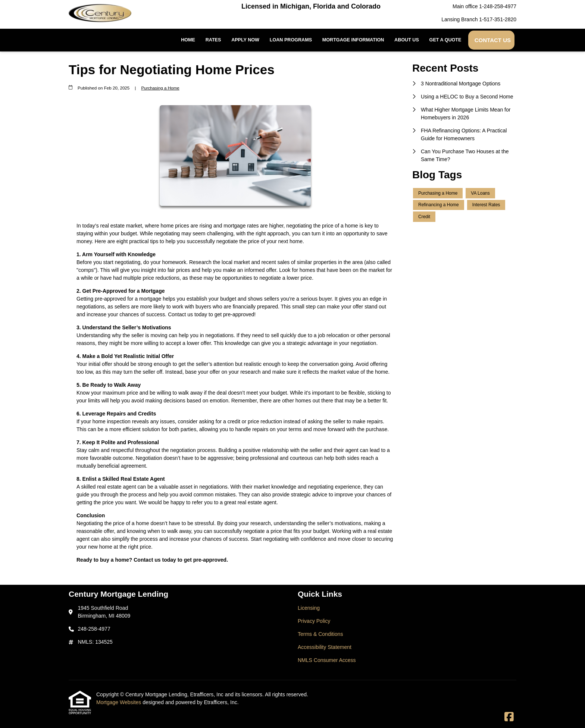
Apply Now (245, 40)
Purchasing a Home (160, 88)
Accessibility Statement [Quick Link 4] (325, 647)
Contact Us (493, 40)
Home (188, 40)
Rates (213, 40)
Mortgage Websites (119, 702)
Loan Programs (291, 40)
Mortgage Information (353, 40)
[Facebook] (509, 717)
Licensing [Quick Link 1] (309, 608)
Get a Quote (445, 40)
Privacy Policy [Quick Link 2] (314, 621)
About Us (407, 40)
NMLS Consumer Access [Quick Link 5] (327, 660)
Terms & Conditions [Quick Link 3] (320, 634)
